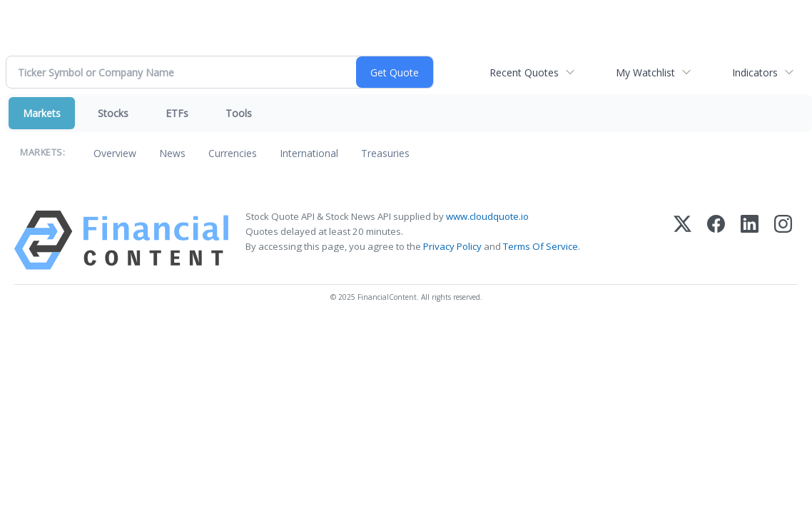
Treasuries (385, 153)
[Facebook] (716, 240)
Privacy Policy (452, 246)
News (172, 153)
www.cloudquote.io (487, 216)
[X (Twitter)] (682, 240)
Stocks (113, 113)
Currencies (233, 153)
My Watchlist (645, 72)
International (309, 153)
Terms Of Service (541, 246)
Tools (239, 113)
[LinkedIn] (750, 240)
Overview (115, 153)
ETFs (177, 113)
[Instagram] (783, 240)
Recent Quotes (524, 72)
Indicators (755, 72)
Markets (42, 113)
